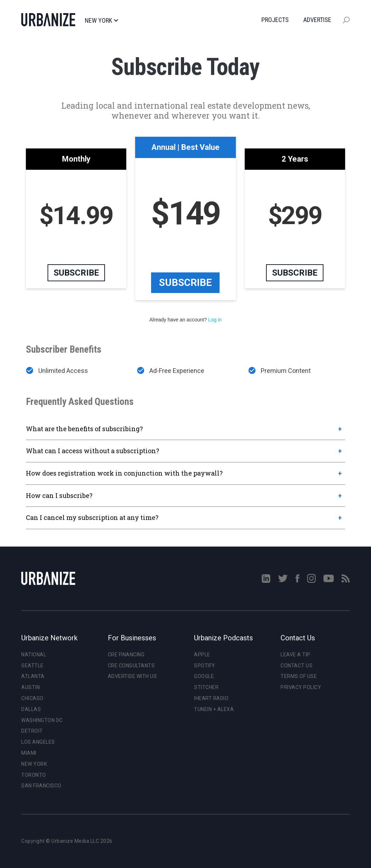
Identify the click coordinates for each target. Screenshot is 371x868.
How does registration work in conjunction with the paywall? (124, 473)
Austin (31, 687)
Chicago (32, 698)
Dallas (31, 709)
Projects (275, 20)
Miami (29, 753)
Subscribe (185, 283)
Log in (215, 320)
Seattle (32, 666)
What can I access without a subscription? (93, 451)
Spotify (205, 666)
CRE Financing (126, 655)
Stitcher (206, 687)
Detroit (32, 731)
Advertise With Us (132, 676)
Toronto (34, 775)
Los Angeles (38, 742)
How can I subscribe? (59, 495)
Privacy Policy (301, 687)
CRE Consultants (131, 666)
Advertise (317, 20)
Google (204, 676)
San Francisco (41, 786)
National (34, 655)
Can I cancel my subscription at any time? (92, 517)
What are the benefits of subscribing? (84, 429)
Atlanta (33, 676)
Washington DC (42, 720)
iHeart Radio (211, 698)
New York (101, 21)
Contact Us (297, 666)
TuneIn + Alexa (214, 709)
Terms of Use (299, 676)
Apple (202, 655)
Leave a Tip (295, 655)
